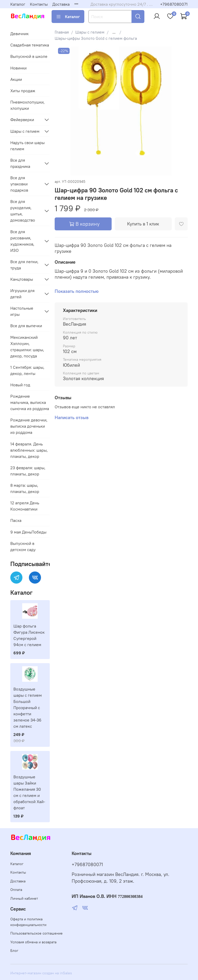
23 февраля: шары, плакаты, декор (28, 471)
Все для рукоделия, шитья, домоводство (23, 211)
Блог (14, 951)
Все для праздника (20, 163)
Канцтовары (22, 279)
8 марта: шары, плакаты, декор (25, 488)
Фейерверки (22, 120)
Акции (16, 79)
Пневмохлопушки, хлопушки (27, 105)
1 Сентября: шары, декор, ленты (27, 370)
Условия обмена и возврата (33, 942)
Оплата (16, 890)
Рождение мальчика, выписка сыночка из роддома (30, 402)
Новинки (18, 68)
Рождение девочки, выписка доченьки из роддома (29, 426)
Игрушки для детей (22, 294)
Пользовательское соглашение (36, 933)
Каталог (18, 4)
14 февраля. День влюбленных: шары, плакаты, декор (29, 450)
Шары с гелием (90, 32)
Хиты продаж (23, 91)
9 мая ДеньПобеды (28, 532)
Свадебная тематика (30, 45)
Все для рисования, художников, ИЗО (22, 241)
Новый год (20, 385)
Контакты (39, 4)
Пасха (16, 520)
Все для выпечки (26, 326)
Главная (62, 32)
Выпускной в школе (29, 56)
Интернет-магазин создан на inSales (41, 973)
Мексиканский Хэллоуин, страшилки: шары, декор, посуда (27, 347)
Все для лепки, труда (24, 265)
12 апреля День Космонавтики (25, 506)
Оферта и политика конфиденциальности (28, 922)
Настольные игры (22, 311)
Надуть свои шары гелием (27, 146)
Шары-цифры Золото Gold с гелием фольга (96, 38)
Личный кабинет (24, 898)
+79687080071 (174, 4)
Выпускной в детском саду (23, 546)
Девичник (19, 34)
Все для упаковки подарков (19, 184)
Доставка (61, 4)
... (114, 32)
